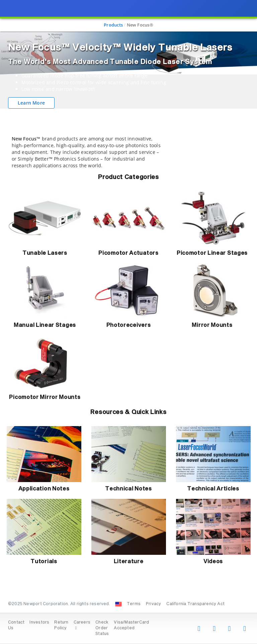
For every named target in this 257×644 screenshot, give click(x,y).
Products (113, 25)
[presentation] (128, 322)
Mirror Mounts (212, 325)
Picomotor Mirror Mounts (45, 397)
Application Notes (44, 489)
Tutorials (44, 562)
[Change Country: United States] (118, 604)
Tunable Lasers (45, 253)
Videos (213, 562)
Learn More (31, 103)
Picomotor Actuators (128, 253)
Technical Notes (128, 489)
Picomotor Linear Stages (212, 253)
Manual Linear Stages (45, 325)
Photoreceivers (129, 325)
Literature (129, 562)
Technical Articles (213, 489)
